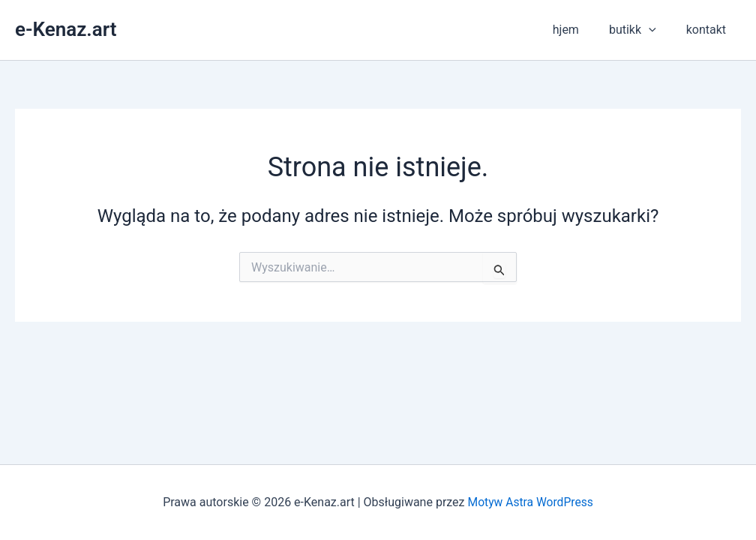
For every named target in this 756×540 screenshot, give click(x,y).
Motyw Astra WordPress (531, 502)
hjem (581, 30)
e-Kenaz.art (66, 29)
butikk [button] (642, 30)
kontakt (709, 30)
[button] (658, 30)
